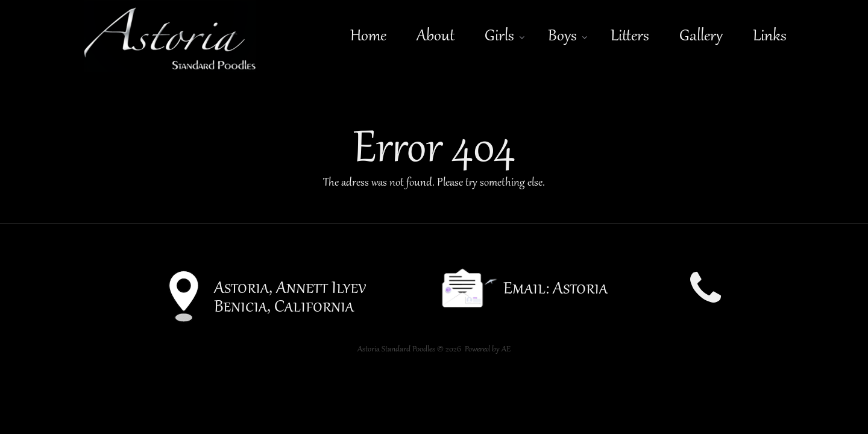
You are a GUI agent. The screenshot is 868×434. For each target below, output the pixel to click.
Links (770, 36)
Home (368, 36)
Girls (499, 36)
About (436, 36)
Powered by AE (488, 349)
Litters (630, 36)
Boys (562, 36)
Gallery (701, 36)
